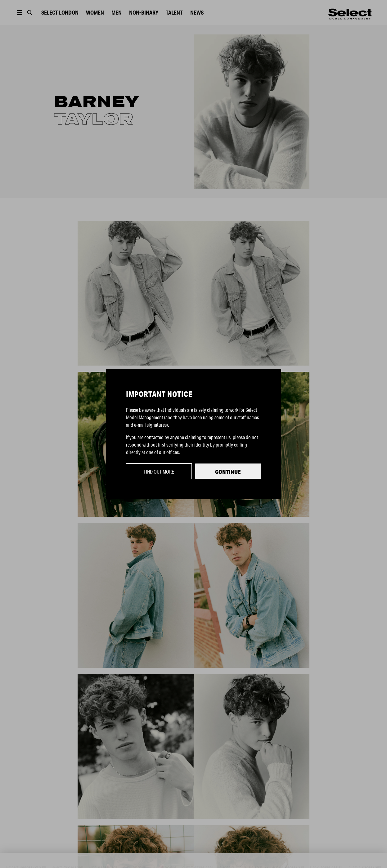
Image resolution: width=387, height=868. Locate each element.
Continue (228, 472)
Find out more (159, 472)
